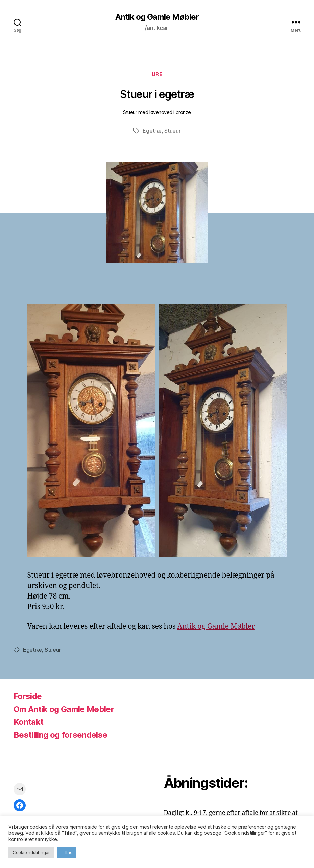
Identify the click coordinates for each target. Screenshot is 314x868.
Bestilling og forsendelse (60, 735)
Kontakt (28, 722)
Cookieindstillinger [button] (31, 852)
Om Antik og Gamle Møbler (64, 709)
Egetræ (152, 131)
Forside (28, 696)
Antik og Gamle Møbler (157, 17)
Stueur (172, 131)
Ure (157, 74)
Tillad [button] (67, 852)
